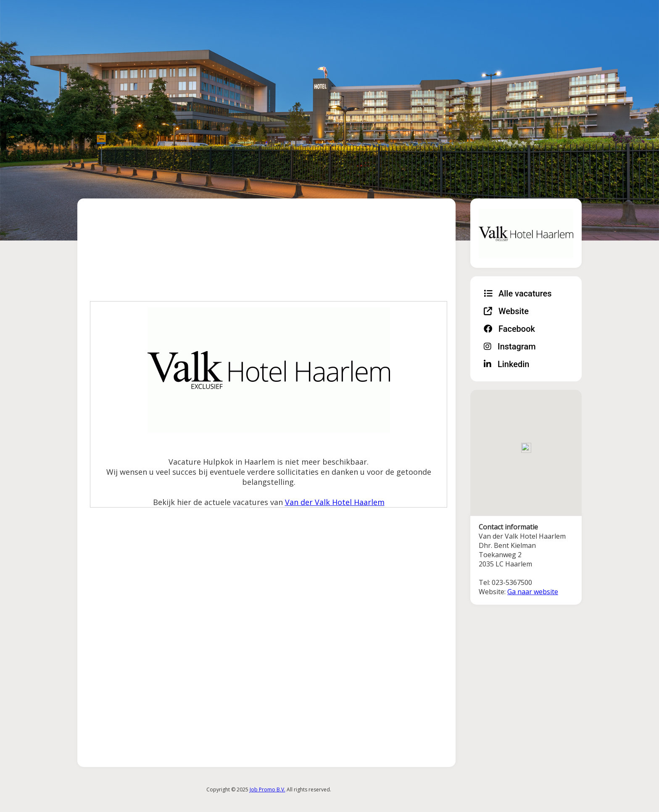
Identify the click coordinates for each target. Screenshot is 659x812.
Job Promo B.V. (268, 790)
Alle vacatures (518, 294)
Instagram (510, 346)
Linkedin (506, 364)
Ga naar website (533, 592)
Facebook (509, 329)
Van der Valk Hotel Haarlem (335, 502)
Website (506, 311)
